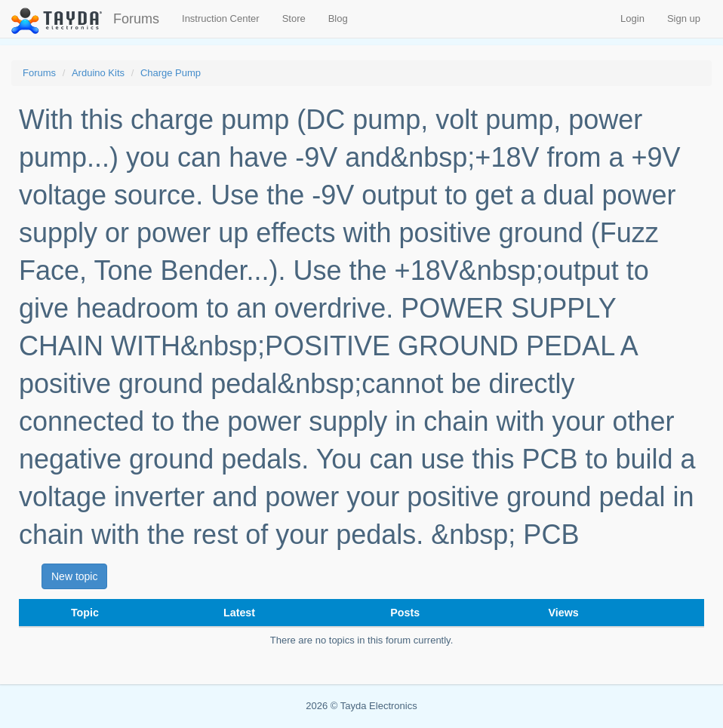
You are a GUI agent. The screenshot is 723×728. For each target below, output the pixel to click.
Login (632, 18)
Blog (338, 18)
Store (294, 18)
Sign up (684, 18)
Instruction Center (221, 18)
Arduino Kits (98, 73)
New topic (74, 576)
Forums (136, 19)
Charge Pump (171, 73)
